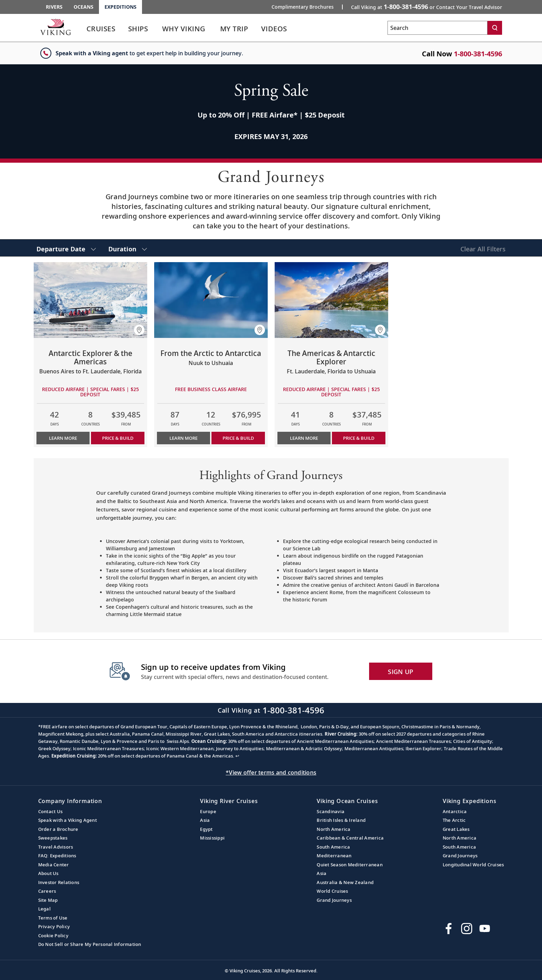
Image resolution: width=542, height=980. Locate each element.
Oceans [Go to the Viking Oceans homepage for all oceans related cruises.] (84, 7)
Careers (47, 891)
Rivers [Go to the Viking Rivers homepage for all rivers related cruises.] (54, 7)
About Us (48, 873)
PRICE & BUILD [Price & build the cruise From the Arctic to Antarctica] (238, 438)
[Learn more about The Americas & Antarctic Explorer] (331, 300)
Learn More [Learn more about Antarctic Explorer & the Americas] (63, 438)
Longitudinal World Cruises (473, 865)
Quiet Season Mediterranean (350, 865)
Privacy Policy (54, 926)
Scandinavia (331, 811)
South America (333, 847)
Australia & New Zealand (345, 882)
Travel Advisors (56, 847)
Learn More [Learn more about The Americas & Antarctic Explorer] (304, 438)
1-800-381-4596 (478, 54)
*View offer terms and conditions (271, 772)
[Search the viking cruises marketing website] (437, 28)
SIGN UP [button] (401, 672)
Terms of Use (53, 918)
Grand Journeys (334, 900)
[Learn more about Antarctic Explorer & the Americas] (90, 300)
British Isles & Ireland (341, 820)
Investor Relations (59, 882)
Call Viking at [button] (427, 7)
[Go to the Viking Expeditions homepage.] (56, 27)
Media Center (54, 865)
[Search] (495, 28)
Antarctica (455, 811)
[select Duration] (128, 248)
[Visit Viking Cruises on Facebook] (449, 929)
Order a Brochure (58, 829)
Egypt (206, 829)
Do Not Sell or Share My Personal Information (90, 944)
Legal (44, 909)
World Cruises (332, 891)
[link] (101, 30)
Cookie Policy (53, 936)
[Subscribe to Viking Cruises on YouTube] (485, 929)
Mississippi (212, 838)
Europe (208, 811)
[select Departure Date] (66, 248)
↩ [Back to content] (237, 756)
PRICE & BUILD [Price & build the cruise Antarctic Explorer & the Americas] (118, 438)
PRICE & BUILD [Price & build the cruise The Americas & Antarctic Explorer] (359, 438)
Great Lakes (456, 829)
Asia (205, 820)
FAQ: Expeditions (57, 856)
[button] (139, 330)
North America (333, 829)
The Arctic (454, 820)
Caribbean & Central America (350, 838)
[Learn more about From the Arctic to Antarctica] (211, 300)
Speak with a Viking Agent (68, 820)
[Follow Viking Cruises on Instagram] (467, 929)
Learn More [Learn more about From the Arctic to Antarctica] (184, 438)
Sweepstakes (53, 838)
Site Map (48, 900)
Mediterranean (334, 856)
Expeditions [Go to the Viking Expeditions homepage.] (120, 7)
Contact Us (51, 811)
